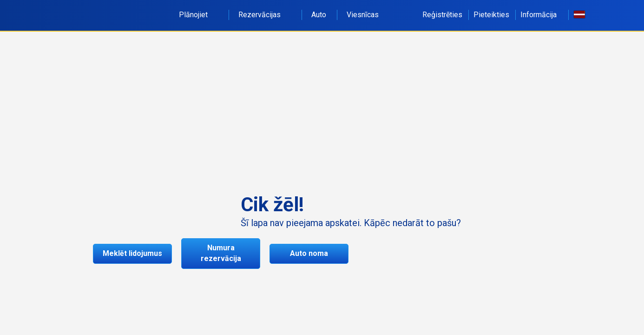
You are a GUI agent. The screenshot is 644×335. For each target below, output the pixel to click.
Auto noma (309, 253)
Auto (319, 15)
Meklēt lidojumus (132, 253)
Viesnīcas (363, 15)
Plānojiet (198, 15)
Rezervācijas (265, 15)
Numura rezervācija (221, 253)
